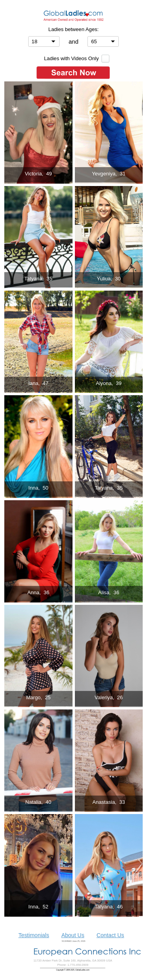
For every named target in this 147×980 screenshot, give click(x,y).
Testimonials (34, 935)
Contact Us (110, 935)
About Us (73, 935)
